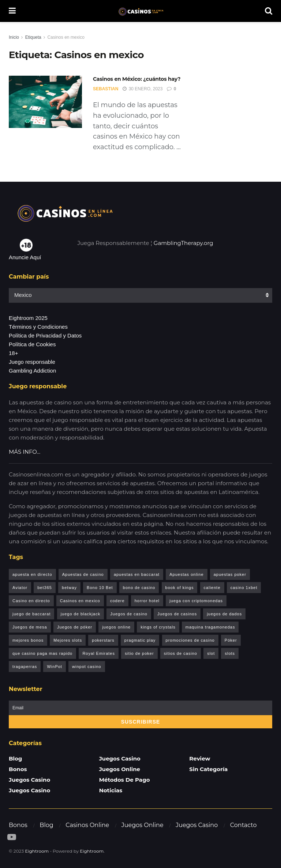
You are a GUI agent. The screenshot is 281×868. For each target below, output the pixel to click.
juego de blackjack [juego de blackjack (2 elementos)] (81, 614)
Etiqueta (33, 37)
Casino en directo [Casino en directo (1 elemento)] (31, 601)
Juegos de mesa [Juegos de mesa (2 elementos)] (30, 627)
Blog (15, 758)
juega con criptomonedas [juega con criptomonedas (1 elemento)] (196, 601)
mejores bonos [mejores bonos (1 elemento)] (28, 640)
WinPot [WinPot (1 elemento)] (54, 667)
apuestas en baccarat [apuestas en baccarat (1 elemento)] (137, 574)
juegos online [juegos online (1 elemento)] (116, 627)
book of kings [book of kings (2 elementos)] (180, 588)
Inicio (14, 37)
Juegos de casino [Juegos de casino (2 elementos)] (129, 614)
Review (200, 758)
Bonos (18, 769)
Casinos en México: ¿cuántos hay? (137, 79)
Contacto (243, 825)
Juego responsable (32, 362)
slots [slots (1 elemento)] (230, 653)
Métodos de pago (125, 780)
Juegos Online (120, 769)
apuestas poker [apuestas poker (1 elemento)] (230, 574)
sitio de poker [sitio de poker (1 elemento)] (139, 653)
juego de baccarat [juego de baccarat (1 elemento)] (31, 614)
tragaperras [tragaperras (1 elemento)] (25, 667)
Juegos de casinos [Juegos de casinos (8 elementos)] (177, 614)
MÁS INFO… (25, 452)
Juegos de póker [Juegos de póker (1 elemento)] (75, 627)
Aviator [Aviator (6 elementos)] (20, 588)
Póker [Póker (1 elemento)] (231, 640)
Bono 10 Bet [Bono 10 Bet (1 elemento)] (100, 588)
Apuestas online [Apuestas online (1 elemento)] (186, 574)
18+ (13, 353)
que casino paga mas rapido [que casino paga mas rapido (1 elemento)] (42, 653)
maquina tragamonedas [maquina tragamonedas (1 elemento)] (210, 627)
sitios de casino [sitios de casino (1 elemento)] (181, 653)
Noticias (111, 790)
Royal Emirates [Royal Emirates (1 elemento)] (99, 653)
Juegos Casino (29, 780)
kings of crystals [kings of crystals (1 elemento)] (158, 627)
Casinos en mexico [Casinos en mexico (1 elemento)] (80, 601)
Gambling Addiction (32, 371)
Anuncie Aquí (25, 257)
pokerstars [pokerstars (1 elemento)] (103, 640)
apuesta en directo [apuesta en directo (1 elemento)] (32, 574)
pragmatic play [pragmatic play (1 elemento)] (140, 640)
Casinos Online (87, 825)
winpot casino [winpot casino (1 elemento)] (87, 667)
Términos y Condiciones (38, 327)
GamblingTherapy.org (183, 243)
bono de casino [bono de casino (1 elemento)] (139, 588)
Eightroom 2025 (28, 318)
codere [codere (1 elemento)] (117, 601)
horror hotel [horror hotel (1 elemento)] (147, 601)
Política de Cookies (32, 344)
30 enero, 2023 (143, 89)
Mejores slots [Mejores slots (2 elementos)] (68, 640)
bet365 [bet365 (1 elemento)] (45, 588)
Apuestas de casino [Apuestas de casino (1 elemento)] (83, 574)
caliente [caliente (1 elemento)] (212, 588)
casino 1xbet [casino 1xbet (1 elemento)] (244, 588)
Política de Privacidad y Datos (45, 335)
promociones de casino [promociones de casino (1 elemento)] (190, 640)
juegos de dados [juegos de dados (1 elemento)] (224, 614)
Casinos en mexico (66, 37)
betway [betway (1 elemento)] (69, 588)
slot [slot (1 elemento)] (211, 653)
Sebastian (106, 89)
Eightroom (37, 851)
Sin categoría (208, 769)
